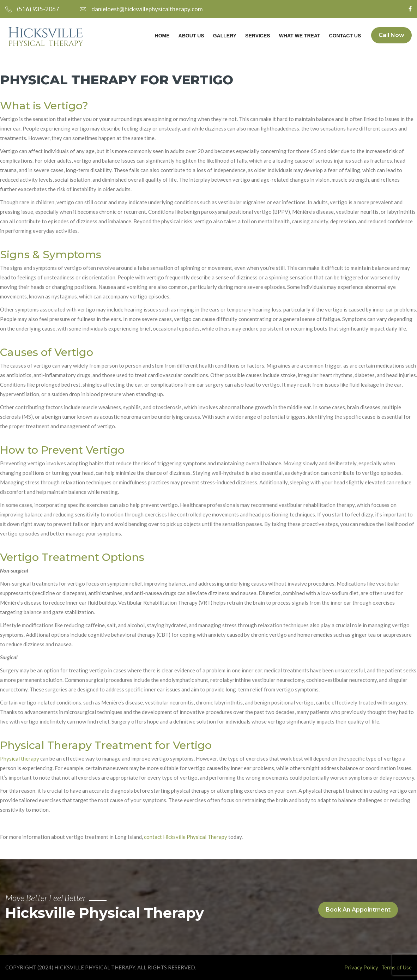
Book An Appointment (358, 910)
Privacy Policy (361, 967)
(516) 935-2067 (32, 9)
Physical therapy (20, 758)
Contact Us (345, 36)
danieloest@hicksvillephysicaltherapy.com (141, 9)
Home (162, 36)
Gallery (224, 36)
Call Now (391, 35)
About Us (191, 36)
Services (257, 36)
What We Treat (299, 36)
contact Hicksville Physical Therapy (186, 837)
